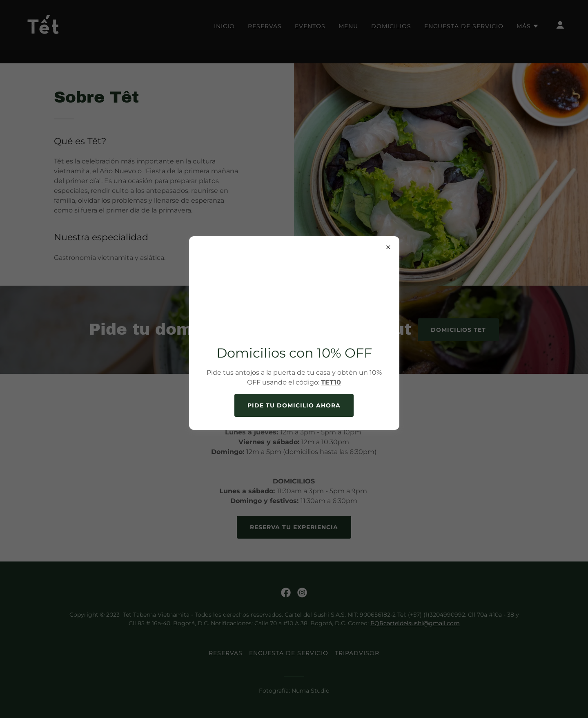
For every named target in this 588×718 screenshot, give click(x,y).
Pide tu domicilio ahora (294, 405)
